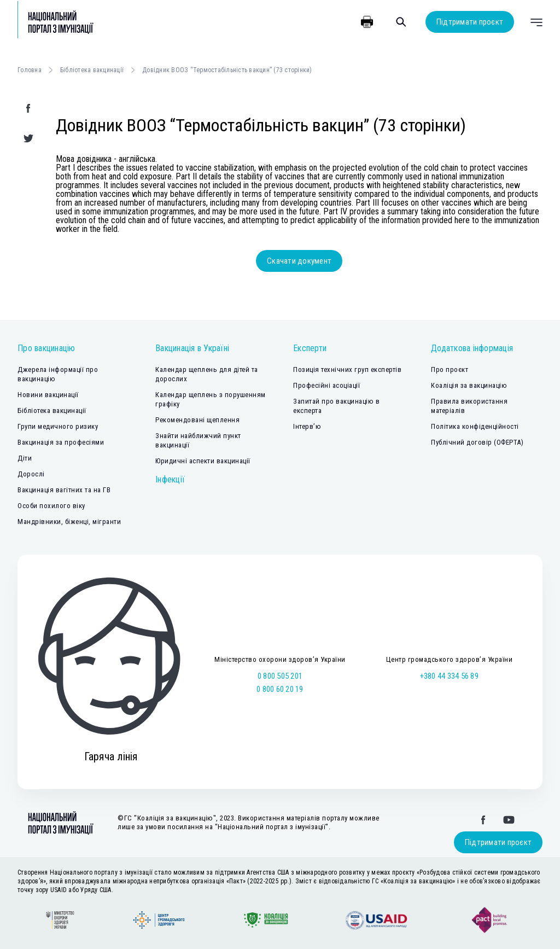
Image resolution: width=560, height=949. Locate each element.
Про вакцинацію (46, 348)
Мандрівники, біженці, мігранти (69, 522)
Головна (30, 70)
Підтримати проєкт (470, 22)
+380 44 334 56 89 (449, 676)
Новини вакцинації (48, 395)
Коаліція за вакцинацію (469, 385)
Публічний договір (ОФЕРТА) (477, 442)
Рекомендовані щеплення (197, 420)
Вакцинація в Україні (192, 348)
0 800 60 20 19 (280, 689)
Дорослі (31, 474)
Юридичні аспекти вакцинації (203, 461)
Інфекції (170, 479)
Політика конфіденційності (475, 426)
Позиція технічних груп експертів (347, 369)
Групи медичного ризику (58, 426)
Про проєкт (450, 369)
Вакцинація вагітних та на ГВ (64, 490)
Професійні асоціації (326, 385)
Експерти (310, 348)
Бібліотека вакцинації (92, 70)
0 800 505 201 (280, 676)
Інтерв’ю (307, 426)
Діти (25, 458)
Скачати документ (299, 261)
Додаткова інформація (472, 348)
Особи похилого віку (51, 506)
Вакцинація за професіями (61, 442)
